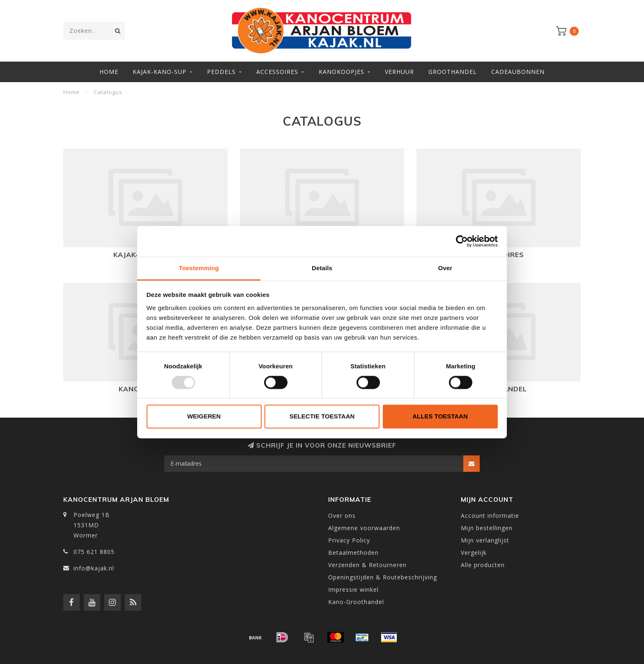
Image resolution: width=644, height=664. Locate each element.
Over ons (342, 516)
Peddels (221, 72)
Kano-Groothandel (356, 602)
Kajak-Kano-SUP (160, 72)
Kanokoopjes (342, 72)
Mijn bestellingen (487, 528)
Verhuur (399, 72)
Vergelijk (474, 553)
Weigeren (204, 417)
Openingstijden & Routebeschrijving (383, 577)
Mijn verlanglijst (485, 540)
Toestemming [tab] (199, 268)
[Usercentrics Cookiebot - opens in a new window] (462, 241)
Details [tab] (322, 268)
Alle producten (483, 565)
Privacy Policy (349, 540)
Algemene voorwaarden (364, 528)
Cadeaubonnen (518, 72)
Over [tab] (445, 268)
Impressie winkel (353, 589)
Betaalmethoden (353, 553)
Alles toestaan (440, 417)
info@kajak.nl (94, 568)
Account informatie (490, 516)
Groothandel (453, 72)
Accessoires (277, 72)
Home (109, 72)
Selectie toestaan (322, 417)
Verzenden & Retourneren (367, 565)
